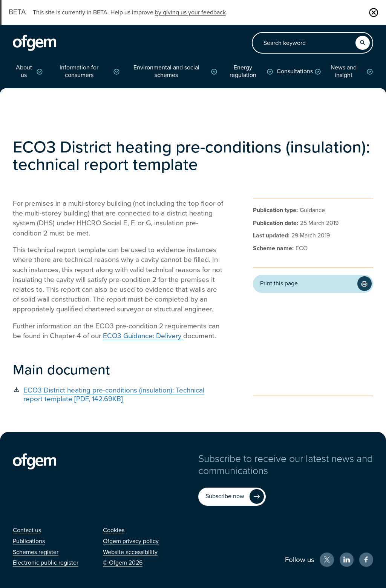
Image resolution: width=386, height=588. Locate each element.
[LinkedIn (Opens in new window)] (347, 560)
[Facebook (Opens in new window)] (366, 560)
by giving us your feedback (190, 12)
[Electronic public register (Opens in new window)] (46, 563)
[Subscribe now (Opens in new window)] (232, 497)
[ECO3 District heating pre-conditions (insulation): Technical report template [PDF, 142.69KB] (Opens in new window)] (118, 395)
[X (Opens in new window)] (327, 560)
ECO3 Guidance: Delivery (143, 336)
